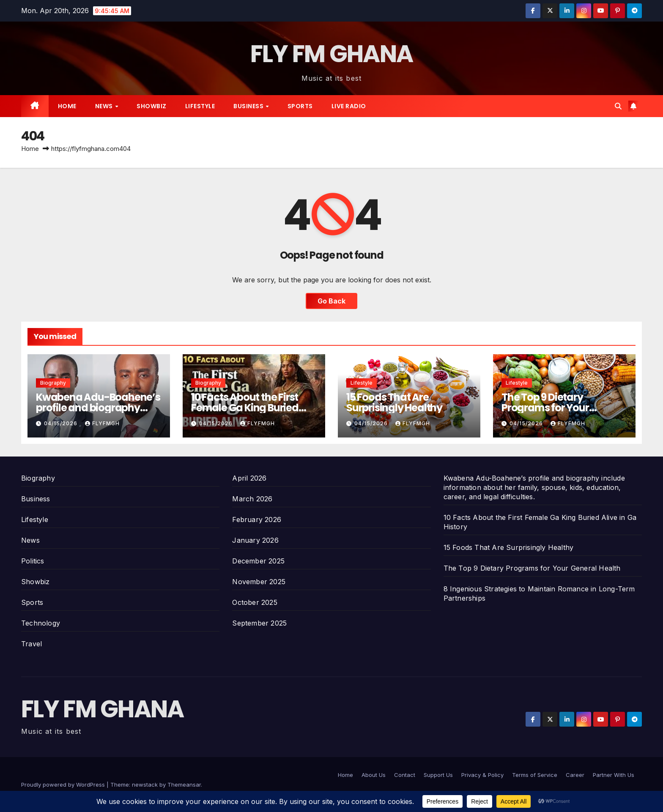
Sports (300, 106)
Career (575, 775)
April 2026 (249, 478)
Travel (32, 644)
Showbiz (152, 106)
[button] (618, 106)
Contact (405, 775)
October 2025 (255, 602)
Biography (53, 383)
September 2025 (259, 623)
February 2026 (257, 519)
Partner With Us (614, 775)
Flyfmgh (102, 423)
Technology (41, 623)
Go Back (331, 301)
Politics (33, 561)
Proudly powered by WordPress (64, 785)
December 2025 (258, 561)
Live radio (349, 106)
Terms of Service (535, 775)
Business (249, 106)
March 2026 (252, 499)
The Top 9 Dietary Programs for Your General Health (545, 408)
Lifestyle (200, 106)
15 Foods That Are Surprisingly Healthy (394, 402)
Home (67, 106)
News (105, 106)
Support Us (438, 775)
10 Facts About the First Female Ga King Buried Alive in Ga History (245, 408)
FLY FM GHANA (332, 54)
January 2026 (255, 540)
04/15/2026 (62, 423)
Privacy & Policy (482, 775)
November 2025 (259, 582)
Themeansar (184, 785)
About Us (374, 775)
